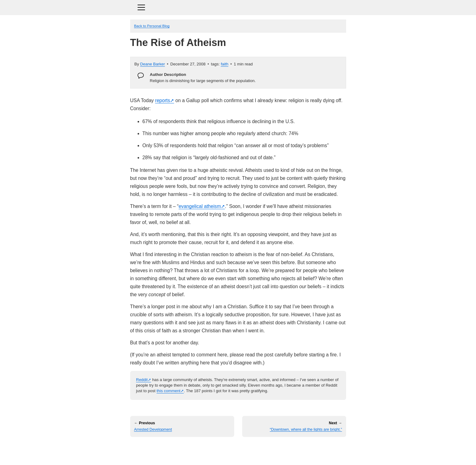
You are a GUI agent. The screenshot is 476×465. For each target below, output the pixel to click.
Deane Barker (152, 64)
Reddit (142, 380)
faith (225, 64)
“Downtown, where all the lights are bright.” (306, 430)
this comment (168, 391)
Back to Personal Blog (152, 26)
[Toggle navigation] (238, 7)
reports (163, 100)
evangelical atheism (200, 206)
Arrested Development (153, 430)
